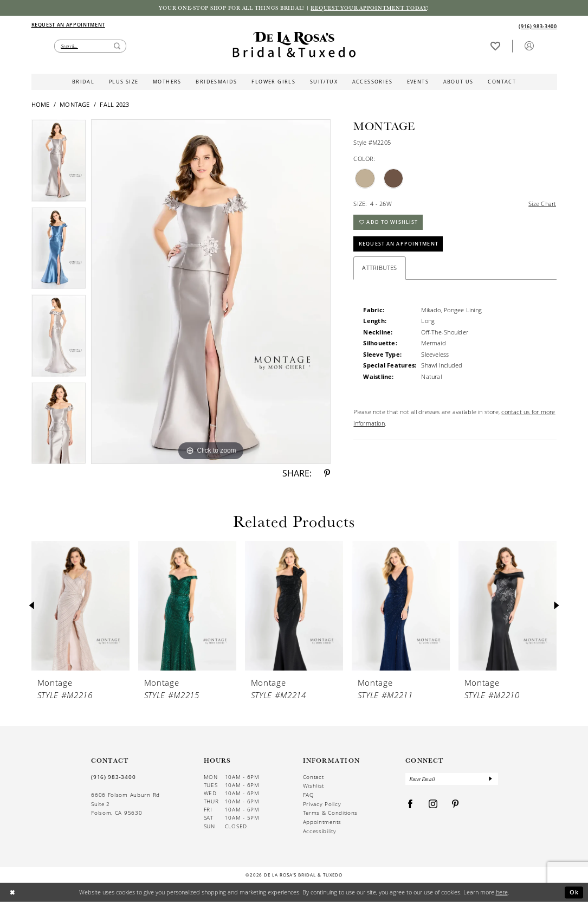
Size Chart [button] (542, 204)
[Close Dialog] (12, 893)
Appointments (322, 822)
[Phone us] (538, 26)
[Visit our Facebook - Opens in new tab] (411, 805)
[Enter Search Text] (90, 46)
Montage (75, 105)
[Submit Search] (117, 46)
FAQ (309, 795)
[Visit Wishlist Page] (495, 46)
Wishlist (314, 786)
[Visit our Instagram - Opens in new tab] (433, 805)
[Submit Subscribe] (490, 779)
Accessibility (320, 831)
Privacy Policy (322, 804)
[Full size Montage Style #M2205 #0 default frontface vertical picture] (211, 292)
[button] (529, 46)
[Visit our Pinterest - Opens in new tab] (455, 805)
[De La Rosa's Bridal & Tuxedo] (294, 45)
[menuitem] (163, 25)
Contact (314, 777)
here (502, 892)
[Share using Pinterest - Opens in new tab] (327, 474)
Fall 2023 (114, 105)
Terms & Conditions (331, 813)
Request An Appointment (399, 244)
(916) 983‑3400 (113, 777)
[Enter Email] (452, 779)
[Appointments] (68, 25)
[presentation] (81, 606)
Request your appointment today (369, 8)
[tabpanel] (59, 163)
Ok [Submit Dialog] (574, 892)
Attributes (379, 268)
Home (41, 105)
